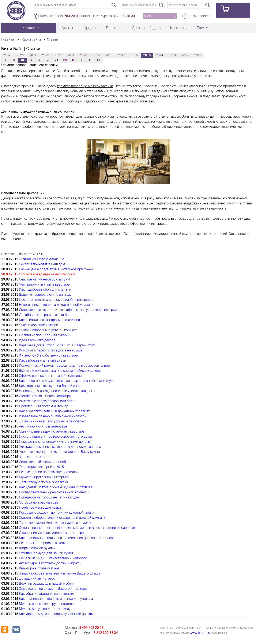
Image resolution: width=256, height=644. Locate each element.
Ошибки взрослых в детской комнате (48, 330)
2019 (96, 55)
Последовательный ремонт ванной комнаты (54, 492)
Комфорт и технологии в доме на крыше (51, 350)
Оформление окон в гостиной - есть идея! (52, 376)
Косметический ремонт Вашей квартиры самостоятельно (64, 366)
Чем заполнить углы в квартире (44, 284)
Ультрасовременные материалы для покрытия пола (60, 447)
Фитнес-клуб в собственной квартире (48, 355)
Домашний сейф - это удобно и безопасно (52, 421)
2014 (160, 55)
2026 (8, 55)
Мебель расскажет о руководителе (46, 604)
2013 (172, 55)
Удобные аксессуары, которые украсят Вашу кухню (59, 452)
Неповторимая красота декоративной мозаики (56, 305)
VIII (65, 60)
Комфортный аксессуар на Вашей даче (50, 386)
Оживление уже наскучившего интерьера (51, 533)
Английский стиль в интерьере (43, 426)
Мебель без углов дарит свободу (45, 609)
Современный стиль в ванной (42, 462)
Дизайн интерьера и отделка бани (46, 315)
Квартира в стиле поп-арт (39, 568)
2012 (185, 55)
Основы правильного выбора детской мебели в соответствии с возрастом (78, 528)
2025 (20, 55)
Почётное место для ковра (40, 507)
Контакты (179, 28)
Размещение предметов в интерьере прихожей (56, 269)
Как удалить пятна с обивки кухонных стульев (56, 487)
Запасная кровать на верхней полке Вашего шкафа (60, 573)
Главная (8, 39)
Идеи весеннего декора (37, 340)
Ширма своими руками (37, 548)
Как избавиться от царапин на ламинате (51, 320)
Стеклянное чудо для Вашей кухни (46, 553)
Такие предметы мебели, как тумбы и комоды (55, 523)
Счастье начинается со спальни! (45, 279)
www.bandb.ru (200, 633)
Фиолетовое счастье (35, 457)
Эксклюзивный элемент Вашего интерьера (53, 589)
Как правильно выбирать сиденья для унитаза (56, 599)
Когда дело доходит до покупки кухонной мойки (57, 513)
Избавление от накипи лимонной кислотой (53, 416)
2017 (122, 55)
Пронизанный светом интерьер (44, 406)
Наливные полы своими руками (44, 335)
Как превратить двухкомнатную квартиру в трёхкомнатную (66, 381)
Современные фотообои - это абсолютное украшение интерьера (70, 310)
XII (98, 60)
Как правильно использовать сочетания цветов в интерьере (67, 538)
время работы (200, 16)
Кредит (90, 28)
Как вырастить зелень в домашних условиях (54, 411)
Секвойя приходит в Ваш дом (42, 264)
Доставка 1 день (146, 28)
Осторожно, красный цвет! (40, 502)
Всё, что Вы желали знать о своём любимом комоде (60, 371)
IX (73, 60)
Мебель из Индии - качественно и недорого (53, 558)
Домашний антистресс (37, 578)
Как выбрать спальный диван (43, 360)
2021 (71, 55)
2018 (109, 55)
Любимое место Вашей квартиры (45, 396)
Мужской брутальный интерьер (44, 477)
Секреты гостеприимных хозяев (44, 543)
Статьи (52, 39)
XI (90, 60)
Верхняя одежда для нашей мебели (47, 583)
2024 (33, 55)
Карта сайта (31, 39)
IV (31, 60)
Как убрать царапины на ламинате (46, 594)
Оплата (68, 28)
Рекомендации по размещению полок (49, 472)
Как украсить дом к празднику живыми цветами (57, 614)
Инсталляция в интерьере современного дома (55, 436)
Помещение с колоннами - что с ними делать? (55, 442)
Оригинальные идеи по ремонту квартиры (52, 431)
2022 (58, 55)
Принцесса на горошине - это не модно (50, 497)
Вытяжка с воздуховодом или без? (46, 401)
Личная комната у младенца (42, 259)
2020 (84, 55)
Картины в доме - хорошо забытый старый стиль (58, 345)
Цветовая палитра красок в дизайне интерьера (56, 300)
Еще (200, 28)
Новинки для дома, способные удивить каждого (57, 391)
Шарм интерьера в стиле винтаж (45, 295)
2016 (134, 55)
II (14, 60)
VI (48, 60)
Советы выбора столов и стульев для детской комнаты (63, 518)
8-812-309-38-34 (122, 16)
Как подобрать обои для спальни (45, 289)
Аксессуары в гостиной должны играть (50, 563)
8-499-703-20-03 (67, 16)
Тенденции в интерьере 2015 (41, 467)
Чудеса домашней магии (39, 325)
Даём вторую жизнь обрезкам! (44, 482)
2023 (46, 55)
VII (56, 60)
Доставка (114, 28)
